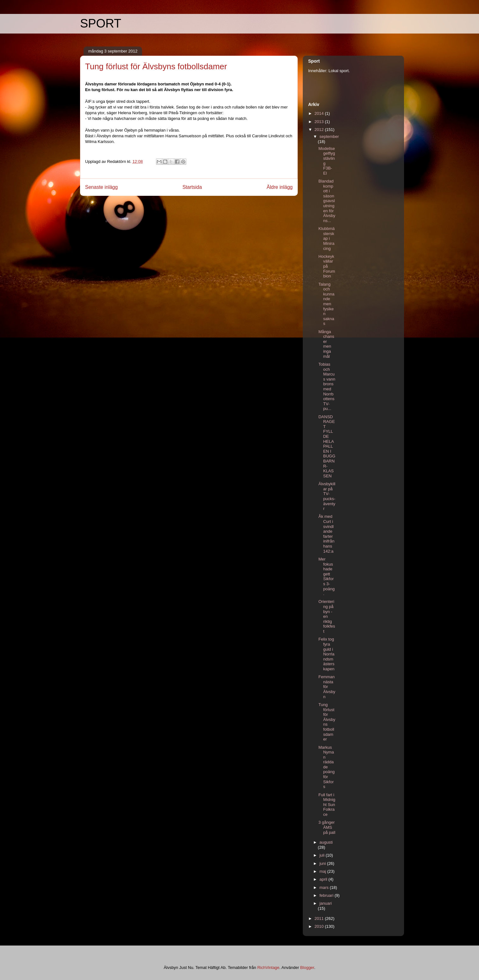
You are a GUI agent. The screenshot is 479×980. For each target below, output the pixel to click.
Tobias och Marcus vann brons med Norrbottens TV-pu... (327, 386)
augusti (326, 842)
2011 (320, 918)
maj (323, 871)
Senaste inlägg (101, 187)
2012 (320, 130)
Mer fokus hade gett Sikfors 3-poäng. (326, 576)
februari (327, 895)
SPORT (101, 23)
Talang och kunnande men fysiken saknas (326, 304)
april (324, 879)
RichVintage (268, 968)
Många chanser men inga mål (326, 344)
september (329, 136)
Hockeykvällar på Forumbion (327, 266)
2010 (320, 926)
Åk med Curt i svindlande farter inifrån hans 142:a (326, 534)
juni (323, 863)
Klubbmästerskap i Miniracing (326, 238)
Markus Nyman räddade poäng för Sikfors (326, 767)
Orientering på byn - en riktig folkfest (327, 616)
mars (325, 887)
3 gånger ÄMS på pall (327, 827)
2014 (320, 113)
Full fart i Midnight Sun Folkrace (327, 805)
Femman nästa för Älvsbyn (327, 687)
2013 (320, 122)
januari (326, 903)
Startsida (192, 187)
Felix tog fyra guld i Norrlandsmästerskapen (326, 654)
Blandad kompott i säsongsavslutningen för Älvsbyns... (327, 201)
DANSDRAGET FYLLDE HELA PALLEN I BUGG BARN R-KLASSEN (327, 446)
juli (323, 855)
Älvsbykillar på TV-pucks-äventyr (327, 496)
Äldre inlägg (280, 187)
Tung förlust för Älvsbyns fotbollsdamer (327, 722)
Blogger (307, 968)
